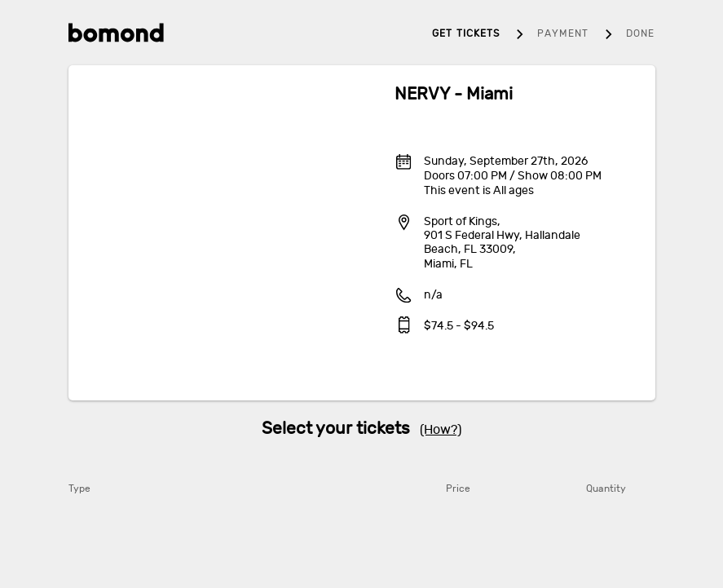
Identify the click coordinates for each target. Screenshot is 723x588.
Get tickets (466, 33)
